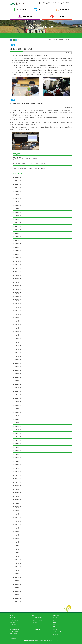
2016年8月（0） (18, 574)
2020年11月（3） (18, 395)
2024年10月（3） (18, 230)
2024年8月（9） (18, 237)
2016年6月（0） (18, 581)
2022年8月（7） (18, 321)
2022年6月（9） (18, 328)
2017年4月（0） (18, 546)
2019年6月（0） (18, 454)
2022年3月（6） (18, 339)
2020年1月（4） (18, 430)
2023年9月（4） (18, 275)
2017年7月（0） (18, 535)
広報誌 (43, 3)
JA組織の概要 (13, 624)
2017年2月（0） (18, 553)
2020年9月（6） (18, 402)
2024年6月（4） (18, 244)
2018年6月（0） (18, 496)
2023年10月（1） (18, 272)
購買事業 (33, 624)
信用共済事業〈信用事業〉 (37, 618)
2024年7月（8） (18, 240)
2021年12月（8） (18, 349)
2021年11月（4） (18, 353)
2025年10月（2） (18, 188)
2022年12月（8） (18, 307)
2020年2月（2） (18, 426)
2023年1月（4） (18, 303)
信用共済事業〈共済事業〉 (37, 620)
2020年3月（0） (18, 423)
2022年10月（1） (18, 314)
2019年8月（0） (18, 447)
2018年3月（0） (18, 507)
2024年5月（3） (18, 247)
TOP (48, 40)
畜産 (54, 627)
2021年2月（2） (18, 384)
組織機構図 (13, 622)
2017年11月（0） (18, 521)
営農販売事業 (34, 622)
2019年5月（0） (18, 458)
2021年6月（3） (18, 370)
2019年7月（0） (18, 451)
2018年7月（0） (18, 493)
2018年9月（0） (18, 486)
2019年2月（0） (18, 468)
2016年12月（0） (18, 560)
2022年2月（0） (18, 342)
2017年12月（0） (18, 517)
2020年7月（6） (18, 409)
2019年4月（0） (18, 461)
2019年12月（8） (18, 433)
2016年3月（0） (18, 591)
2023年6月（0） (18, 286)
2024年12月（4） (18, 223)
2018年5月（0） (18, 500)
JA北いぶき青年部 (14, 632)
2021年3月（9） (18, 381)
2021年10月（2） (18, 356)
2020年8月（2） (18, 405)
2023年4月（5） (18, 293)
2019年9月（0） (18, 444)
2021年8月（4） (18, 363)
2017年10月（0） (18, 524)
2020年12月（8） (18, 391)
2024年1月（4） (18, 261)
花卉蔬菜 (55, 622)
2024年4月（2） (18, 251)
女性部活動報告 (14, 638)
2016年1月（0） (18, 598)
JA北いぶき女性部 (14, 636)
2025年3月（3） (18, 212)
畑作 (54, 624)
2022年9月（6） (18, 317)
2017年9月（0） (18, 528)
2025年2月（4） (18, 216)
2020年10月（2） (18, 398)
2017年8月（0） (18, 531)
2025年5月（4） (18, 205)
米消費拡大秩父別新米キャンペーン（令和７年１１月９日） (42, 163)
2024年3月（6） (18, 254)
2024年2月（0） (18, 258)
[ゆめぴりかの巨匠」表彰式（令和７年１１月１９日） (42, 158)
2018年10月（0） (18, 482)
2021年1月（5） (18, 388)
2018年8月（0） (18, 489)
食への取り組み (56, 618)
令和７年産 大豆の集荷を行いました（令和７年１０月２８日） (42, 168)
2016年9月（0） (18, 570)
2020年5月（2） (18, 416)
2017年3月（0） (18, 549)
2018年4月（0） (18, 503)
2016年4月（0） (18, 588)
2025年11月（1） (18, 184)
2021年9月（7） (18, 360)
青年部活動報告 (14, 634)
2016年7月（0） (18, 577)
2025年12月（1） (18, 181)
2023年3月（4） (18, 296)
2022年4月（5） (18, 335)
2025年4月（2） (18, 209)
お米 (54, 620)
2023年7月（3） (18, 282)
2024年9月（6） (18, 233)
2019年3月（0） (18, 465)
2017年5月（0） (18, 542)
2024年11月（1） (18, 226)
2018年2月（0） (18, 510)
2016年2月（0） (18, 595)
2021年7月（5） (18, 367)
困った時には (66, 3)
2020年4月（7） (18, 419)
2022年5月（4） (18, 331)
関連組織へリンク (54, 3)
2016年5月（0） (18, 584)
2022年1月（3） (18, 346)
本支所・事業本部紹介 (15, 620)
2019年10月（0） (18, 440)
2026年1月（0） (18, 177)
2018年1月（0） (18, 514)
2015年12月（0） (18, 602)
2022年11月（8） (18, 310)
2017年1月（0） (18, 556)
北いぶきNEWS (54, 40)
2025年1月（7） (18, 219)
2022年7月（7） (18, 324)
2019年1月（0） (18, 472)
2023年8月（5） (18, 279)
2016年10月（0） (18, 567)
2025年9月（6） (18, 191)
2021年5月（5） (18, 374)
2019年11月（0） (18, 437)
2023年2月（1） (18, 300)
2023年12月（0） (18, 265)
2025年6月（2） (18, 202)
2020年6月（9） (18, 412)
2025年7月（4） (18, 198)
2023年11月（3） (18, 268)
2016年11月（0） (18, 563)
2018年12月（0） (18, 475)
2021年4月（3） (18, 377)
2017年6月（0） (18, 538)
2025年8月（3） (18, 195)
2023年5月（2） (18, 289)
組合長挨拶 (13, 618)
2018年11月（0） (18, 479)
